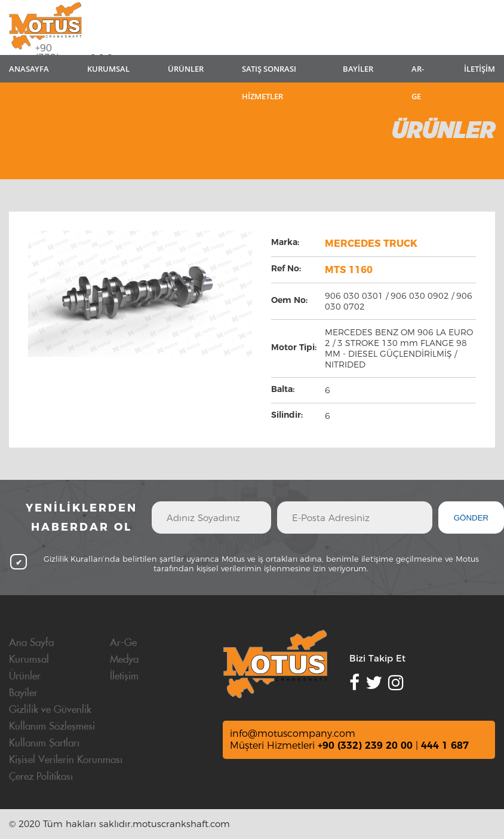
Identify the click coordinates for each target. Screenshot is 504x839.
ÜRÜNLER (186, 69)
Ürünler (25, 676)
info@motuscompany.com (293, 734)
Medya (124, 660)
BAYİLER (358, 69)
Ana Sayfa (31, 643)
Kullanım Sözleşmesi (52, 727)
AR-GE (418, 73)
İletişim (124, 676)
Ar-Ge (123, 643)
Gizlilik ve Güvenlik (50, 710)
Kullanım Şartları (44, 743)
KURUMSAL (108, 69)
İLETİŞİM (480, 69)
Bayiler (23, 693)
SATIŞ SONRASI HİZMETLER (269, 73)
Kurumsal (29, 660)
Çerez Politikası (41, 777)
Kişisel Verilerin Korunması (66, 760)
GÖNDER (471, 518)
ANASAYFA (29, 69)
